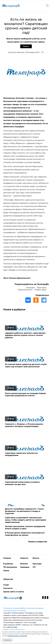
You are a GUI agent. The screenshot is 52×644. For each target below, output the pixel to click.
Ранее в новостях (38, 542)
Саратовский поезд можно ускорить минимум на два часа (22, 483)
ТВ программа (10, 567)
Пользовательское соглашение (14, 611)
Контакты (8, 588)
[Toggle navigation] (47, 6)
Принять (7, 640)
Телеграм (31, 288)
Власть (36, 558)
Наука (6, 571)
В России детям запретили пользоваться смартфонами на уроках (25, 534)
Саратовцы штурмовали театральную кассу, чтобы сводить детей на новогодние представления (26, 520)
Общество (8, 579)
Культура (37, 564)
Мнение (24, 564)
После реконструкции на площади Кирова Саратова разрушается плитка (25, 395)
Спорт (6, 585)
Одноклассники (25, 290)
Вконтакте (42, 288)
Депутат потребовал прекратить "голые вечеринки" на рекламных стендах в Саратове (24, 511)
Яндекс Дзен (41, 290)
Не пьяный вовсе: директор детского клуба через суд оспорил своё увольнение (26, 365)
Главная (7, 558)
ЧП (34, 567)
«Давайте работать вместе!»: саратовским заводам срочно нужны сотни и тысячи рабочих (25, 335)
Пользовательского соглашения (17, 636)
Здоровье (25, 567)
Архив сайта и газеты (14, 592)
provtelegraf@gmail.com (17, 630)
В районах (8, 564)
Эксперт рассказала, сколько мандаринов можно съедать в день (25, 528)
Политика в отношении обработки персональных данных (23, 608)
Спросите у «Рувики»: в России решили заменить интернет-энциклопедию (24, 425)
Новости (26, 46)
